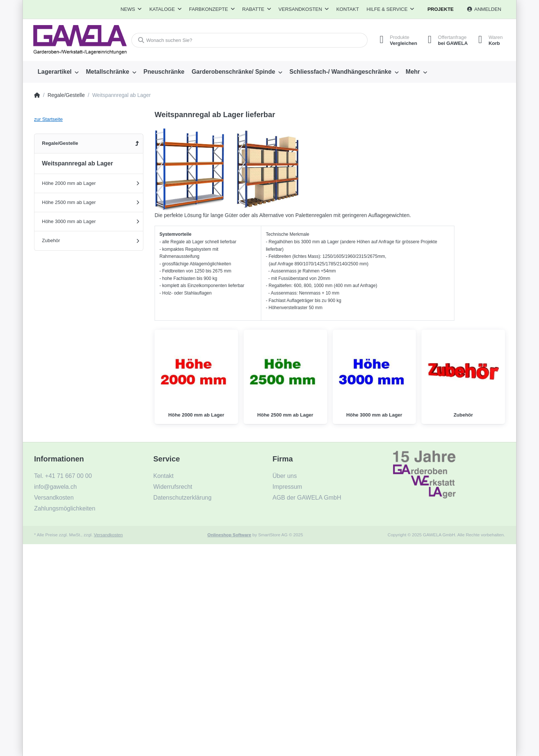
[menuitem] (58, 72)
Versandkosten (108, 535)
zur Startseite (48, 119)
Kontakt (347, 9)
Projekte (441, 9)
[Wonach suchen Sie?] (248, 40)
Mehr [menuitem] (413, 72)
